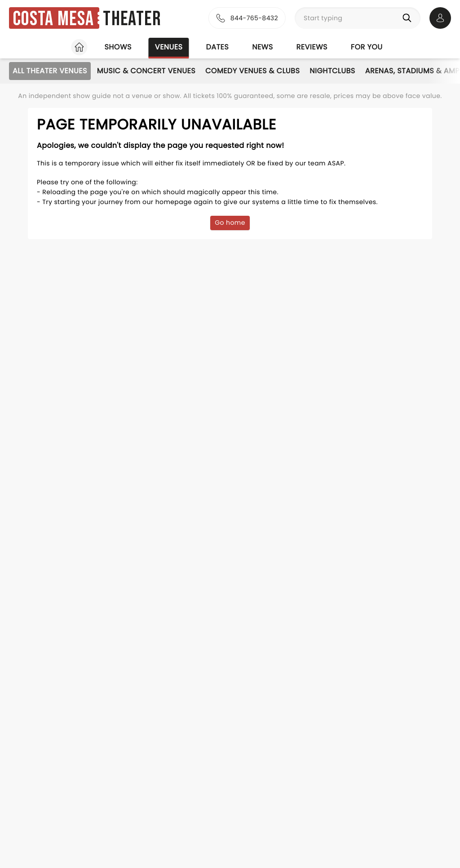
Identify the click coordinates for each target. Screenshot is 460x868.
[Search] (409, 18)
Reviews (312, 47)
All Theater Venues (50, 71)
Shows (118, 47)
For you (367, 47)
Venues (169, 47)
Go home (230, 223)
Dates (217, 47)
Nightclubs (332, 71)
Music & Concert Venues (146, 71)
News (262, 47)
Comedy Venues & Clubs (252, 71)
